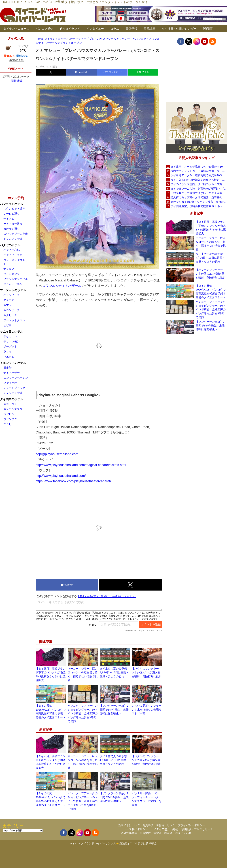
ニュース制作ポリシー (134, 829)
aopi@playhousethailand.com (57, 454)
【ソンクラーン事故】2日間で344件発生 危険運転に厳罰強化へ (114, 709)
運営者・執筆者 (163, 833)
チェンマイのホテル (13, 363)
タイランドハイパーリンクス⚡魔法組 (104, 843)
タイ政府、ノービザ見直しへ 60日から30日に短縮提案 (199, 167)
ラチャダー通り (13, 224)
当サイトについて (129, 825)
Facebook (81, 72)
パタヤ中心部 (12, 250)
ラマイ (8, 351)
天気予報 (131, 29)
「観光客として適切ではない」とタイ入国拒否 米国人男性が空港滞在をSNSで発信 (199, 193)
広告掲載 (145, 833)
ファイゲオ (10, 383)
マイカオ (9, 300)
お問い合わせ (183, 833)
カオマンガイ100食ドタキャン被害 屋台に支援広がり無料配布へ (199, 202)
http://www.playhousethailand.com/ (61, 476)
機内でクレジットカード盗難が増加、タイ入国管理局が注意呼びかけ (199, 171)
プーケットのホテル (13, 290)
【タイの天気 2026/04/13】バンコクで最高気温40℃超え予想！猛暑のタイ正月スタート (211, 291)
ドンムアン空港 (13, 239)
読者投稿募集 (129, 833)
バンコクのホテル (12, 204)
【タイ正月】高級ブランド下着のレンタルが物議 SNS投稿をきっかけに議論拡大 (211, 227)
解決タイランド (70, 29)
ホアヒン (9, 414)
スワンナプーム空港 (16, 234)
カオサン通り (12, 229)
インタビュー (95, 29)
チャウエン (10, 336)
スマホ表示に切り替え (143, 843)
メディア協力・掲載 (166, 829)
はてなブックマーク (112, 72)
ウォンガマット (13, 274)
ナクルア (9, 269)
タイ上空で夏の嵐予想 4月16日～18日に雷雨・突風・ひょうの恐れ (115, 672)
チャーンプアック (14, 388)
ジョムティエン (13, 284)
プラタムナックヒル (16, 279)
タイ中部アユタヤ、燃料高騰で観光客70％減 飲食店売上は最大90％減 (199, 175)
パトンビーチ (12, 295)
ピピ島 (8, 325)
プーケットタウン (14, 320)
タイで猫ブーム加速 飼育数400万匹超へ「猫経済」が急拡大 (199, 189)
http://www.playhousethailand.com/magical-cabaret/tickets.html (81, 465)
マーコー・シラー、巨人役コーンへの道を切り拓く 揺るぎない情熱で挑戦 (211, 244)
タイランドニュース (16, 29)
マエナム (9, 357)
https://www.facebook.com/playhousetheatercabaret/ (73, 481)
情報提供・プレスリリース (197, 829)
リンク (171, 825)
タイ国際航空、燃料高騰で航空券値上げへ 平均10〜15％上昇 (199, 206)
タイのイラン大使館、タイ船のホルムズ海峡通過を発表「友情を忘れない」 (199, 184)
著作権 (160, 825)
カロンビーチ (12, 310)
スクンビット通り (14, 209)
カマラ (8, 305)
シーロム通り (12, 214)
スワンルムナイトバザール (62, 286)
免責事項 (148, 825)
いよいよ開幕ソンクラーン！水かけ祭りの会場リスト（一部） (147, 709)
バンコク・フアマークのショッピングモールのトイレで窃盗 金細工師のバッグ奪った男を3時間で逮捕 (83, 713)
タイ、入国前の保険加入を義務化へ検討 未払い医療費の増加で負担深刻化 (199, 180)
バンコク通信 (44, 29)
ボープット (10, 346)
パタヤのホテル (10, 245)
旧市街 (8, 368)
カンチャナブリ (13, 409)
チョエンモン (12, 341)
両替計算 (149, 29)
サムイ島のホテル (12, 332)
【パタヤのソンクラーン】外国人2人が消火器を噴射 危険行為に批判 (147, 672)
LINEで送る (143, 72)
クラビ (8, 424)
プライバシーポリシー (191, 825)
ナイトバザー (12, 373)
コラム (115, 29)
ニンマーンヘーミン (16, 378)
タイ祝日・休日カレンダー (179, 29)
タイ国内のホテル (12, 399)
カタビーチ (10, 315)
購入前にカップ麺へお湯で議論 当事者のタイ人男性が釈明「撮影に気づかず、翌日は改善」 (199, 197)
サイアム (9, 219)
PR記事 (208, 29)
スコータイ (10, 404)
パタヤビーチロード (16, 255)
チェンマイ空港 (13, 393)
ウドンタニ (10, 419)
